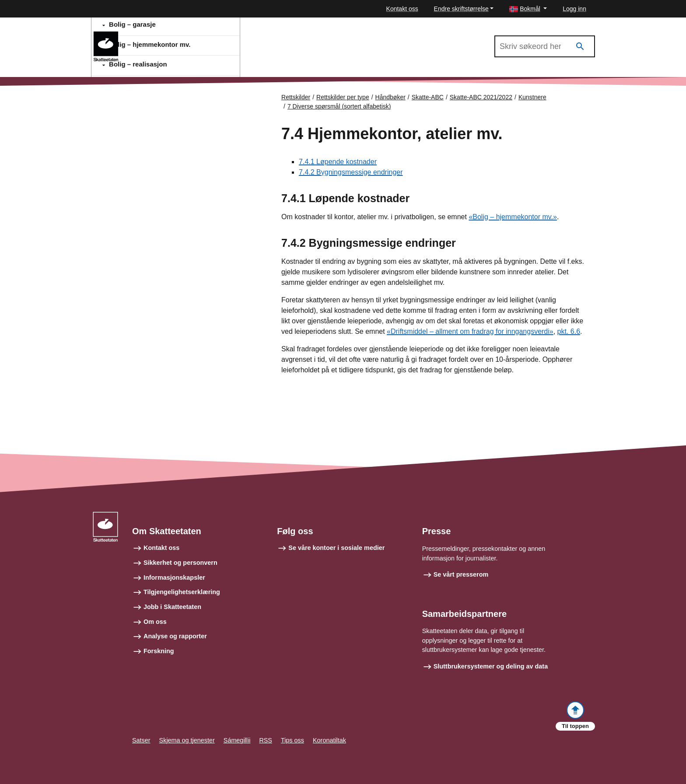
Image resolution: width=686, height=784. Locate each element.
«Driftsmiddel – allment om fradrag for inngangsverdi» (470, 331)
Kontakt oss (402, 9)
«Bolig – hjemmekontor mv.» (513, 217)
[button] (528, 9)
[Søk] (580, 47)
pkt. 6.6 (569, 331)
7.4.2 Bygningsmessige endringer (351, 172)
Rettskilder (296, 97)
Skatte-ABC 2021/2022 (164, 35)
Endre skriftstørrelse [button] (461, 9)
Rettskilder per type (343, 97)
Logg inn (574, 9)
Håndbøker (390, 97)
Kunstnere (532, 97)
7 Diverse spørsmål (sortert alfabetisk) (339, 106)
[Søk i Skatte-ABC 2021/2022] (545, 46)
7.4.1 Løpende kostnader (338, 162)
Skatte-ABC (428, 97)
